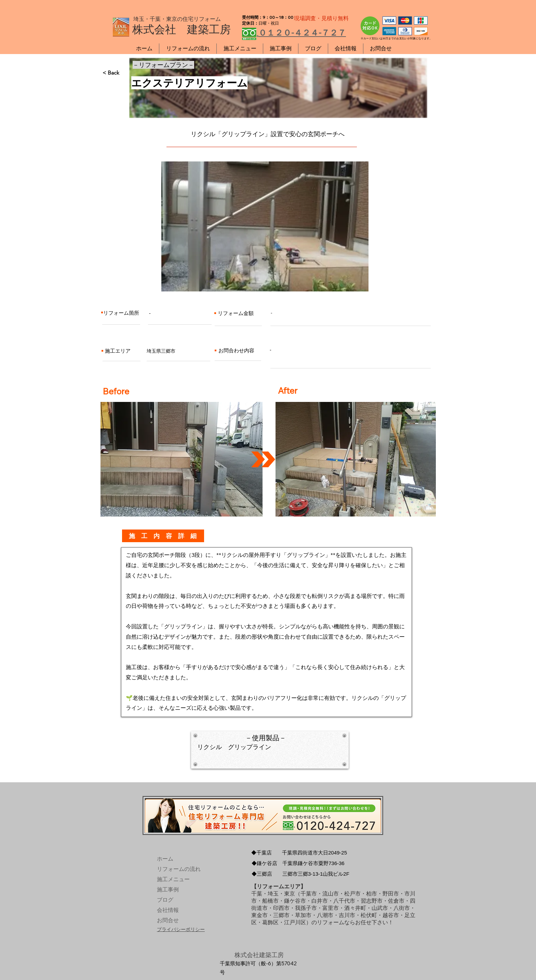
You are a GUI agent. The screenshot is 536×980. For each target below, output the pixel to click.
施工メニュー (173, 879)
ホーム (165, 859)
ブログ (165, 900)
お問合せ (168, 920)
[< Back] (125, 73)
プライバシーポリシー (181, 929)
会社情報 (168, 910)
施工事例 (168, 890)
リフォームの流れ (173, 869)
